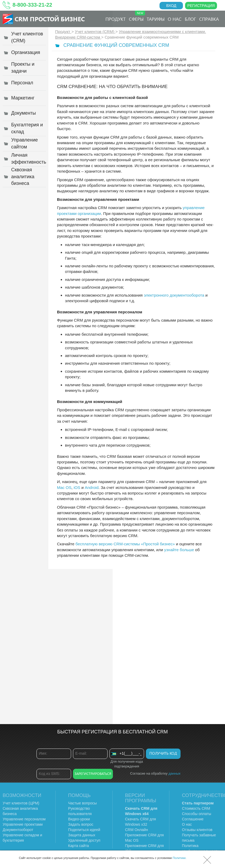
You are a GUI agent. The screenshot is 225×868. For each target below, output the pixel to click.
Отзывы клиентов (197, 830)
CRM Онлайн (137, 830)
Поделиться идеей (84, 830)
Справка (209, 19)
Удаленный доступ (84, 840)
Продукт (116, 19)
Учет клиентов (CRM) (95, 32)
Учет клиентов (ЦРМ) (21, 803)
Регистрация (201, 6)
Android (92, 487)
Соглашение (193, 819)
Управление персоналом (24, 819)
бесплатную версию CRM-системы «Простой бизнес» (125, 544)
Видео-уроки (79, 819)
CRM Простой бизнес (50, 19)
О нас (175, 19)
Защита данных (82, 835)
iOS (77, 487)
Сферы (137, 16)
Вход (171, 6)
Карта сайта (79, 846)
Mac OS (64, 487)
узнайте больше (179, 550)
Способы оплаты (197, 814)
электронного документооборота (174, 295)
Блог (190, 19)
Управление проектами (23, 824)
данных (175, 773)
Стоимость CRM (196, 808)
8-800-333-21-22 (32, 5)
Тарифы (156, 19)
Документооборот (18, 830)
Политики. (179, 858)
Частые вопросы (83, 803)
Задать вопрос (81, 824)
